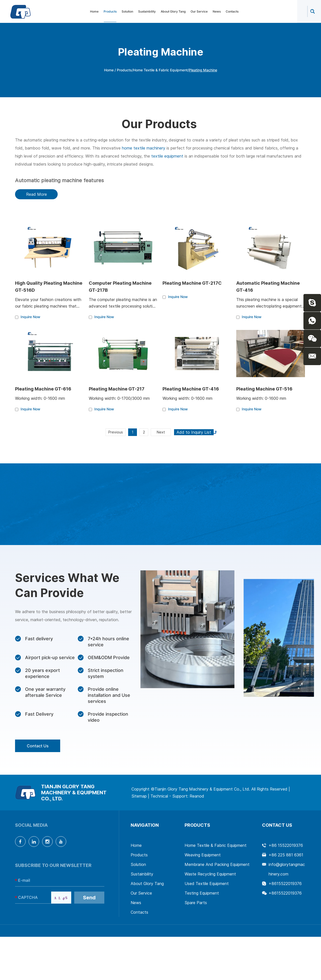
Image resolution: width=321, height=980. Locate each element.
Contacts (232, 11)
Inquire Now (30, 317)
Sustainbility (147, 11)
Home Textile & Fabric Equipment (160, 70)
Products (110, 11)
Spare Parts (196, 903)
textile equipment (167, 156)
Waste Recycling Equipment (210, 874)
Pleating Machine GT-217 (117, 389)
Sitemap (139, 796)
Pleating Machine (203, 70)
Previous (116, 432)
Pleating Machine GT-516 (264, 389)
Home (94, 11)
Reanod (197, 796)
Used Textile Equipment (207, 884)
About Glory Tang (173, 11)
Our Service (199, 11)
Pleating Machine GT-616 (43, 389)
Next (161, 432)
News (217, 11)
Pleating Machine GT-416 (191, 389)
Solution (127, 11)
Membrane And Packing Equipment (217, 864)
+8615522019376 (285, 884)
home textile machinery (144, 148)
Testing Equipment (202, 893)
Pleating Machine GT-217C (192, 283)
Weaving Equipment (203, 855)
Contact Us (38, 746)
